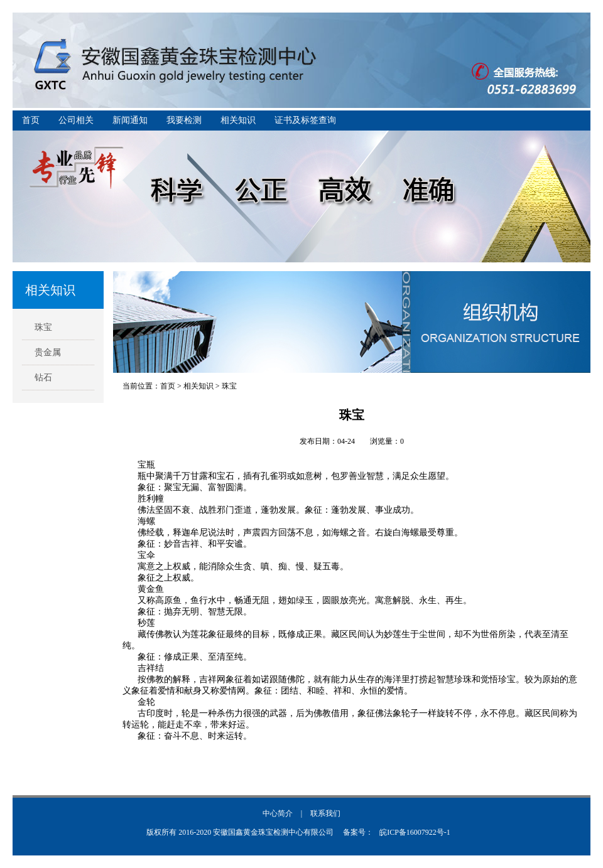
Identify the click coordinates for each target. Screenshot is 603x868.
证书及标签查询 (305, 120)
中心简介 (278, 813)
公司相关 (76, 120)
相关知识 (238, 120)
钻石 (43, 378)
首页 (31, 120)
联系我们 (325, 813)
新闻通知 (130, 120)
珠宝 (43, 327)
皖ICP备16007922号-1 (415, 832)
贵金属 (48, 352)
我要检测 (184, 120)
